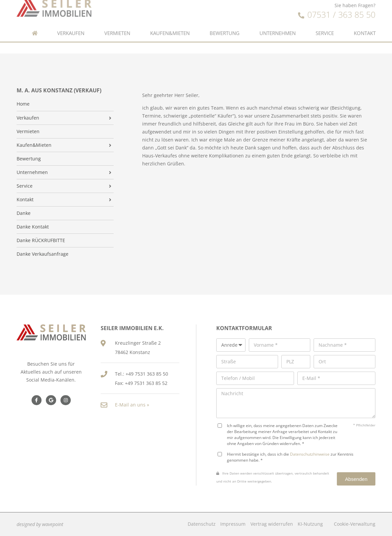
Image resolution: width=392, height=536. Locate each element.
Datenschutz (202, 524)
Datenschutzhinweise (310, 454)
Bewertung (225, 27)
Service (325, 27)
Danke (24, 213)
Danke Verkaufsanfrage (43, 254)
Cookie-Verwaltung (355, 524)
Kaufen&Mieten (170, 27)
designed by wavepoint (40, 524)
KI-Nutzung (310, 524)
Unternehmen (278, 27)
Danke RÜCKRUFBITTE (41, 240)
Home (23, 104)
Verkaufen (71, 27)
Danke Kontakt (33, 227)
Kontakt (365, 27)
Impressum (233, 524)
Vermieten (117, 27)
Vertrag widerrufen (272, 524)
